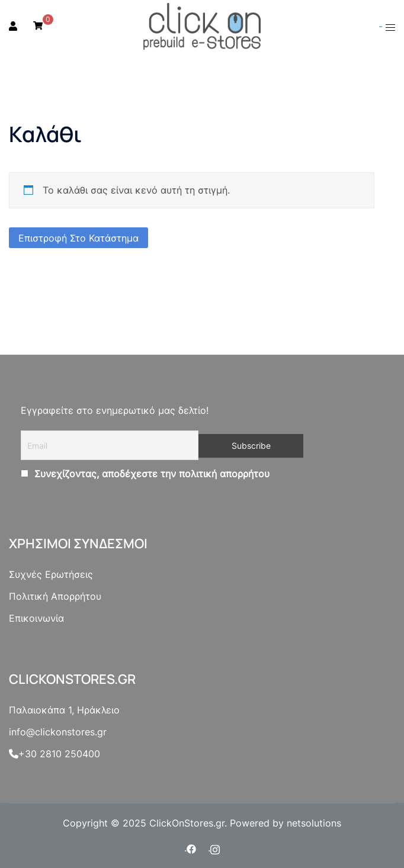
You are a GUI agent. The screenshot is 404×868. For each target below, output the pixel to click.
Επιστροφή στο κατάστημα (78, 238)
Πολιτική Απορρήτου (55, 596)
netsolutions (314, 823)
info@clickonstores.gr (58, 732)
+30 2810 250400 (54, 754)
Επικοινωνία (36, 618)
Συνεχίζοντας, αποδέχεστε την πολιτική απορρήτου (150, 474)
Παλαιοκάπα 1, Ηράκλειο (64, 710)
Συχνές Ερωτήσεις (51, 574)
